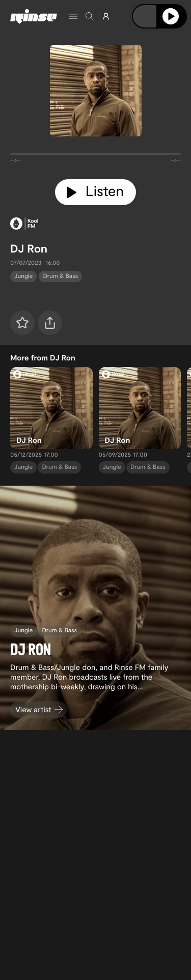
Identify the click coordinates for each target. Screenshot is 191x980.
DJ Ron (29, 248)
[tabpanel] (95, 156)
